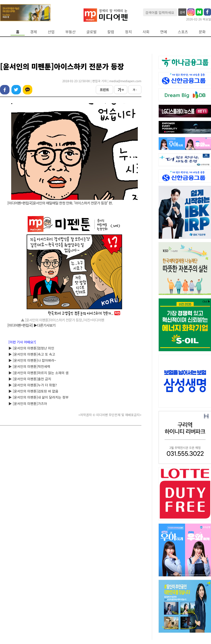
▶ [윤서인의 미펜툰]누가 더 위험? (33, 385)
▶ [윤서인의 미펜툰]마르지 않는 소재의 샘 (39, 373)
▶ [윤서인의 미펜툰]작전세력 (29, 366)
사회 (146, 32)
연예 (164, 32)
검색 (182, 12)
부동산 (71, 32)
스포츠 (183, 32)
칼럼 (111, 32)
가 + (121, 90)
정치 (128, 32)
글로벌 (91, 32)
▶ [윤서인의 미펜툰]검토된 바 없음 (33, 391)
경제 (34, 32)
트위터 (16, 90)
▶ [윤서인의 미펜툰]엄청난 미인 (31, 348)
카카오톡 (28, 90)
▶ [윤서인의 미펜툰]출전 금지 (30, 379)
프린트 (104, 90)
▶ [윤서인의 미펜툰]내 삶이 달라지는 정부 (39, 397)
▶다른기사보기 (45, 325)
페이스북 (5, 90)
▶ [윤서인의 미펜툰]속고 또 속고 (32, 354)
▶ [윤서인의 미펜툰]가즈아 (28, 403)
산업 (51, 32)
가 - (135, 90)
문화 (202, 32)
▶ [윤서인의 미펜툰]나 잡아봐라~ (32, 360)
